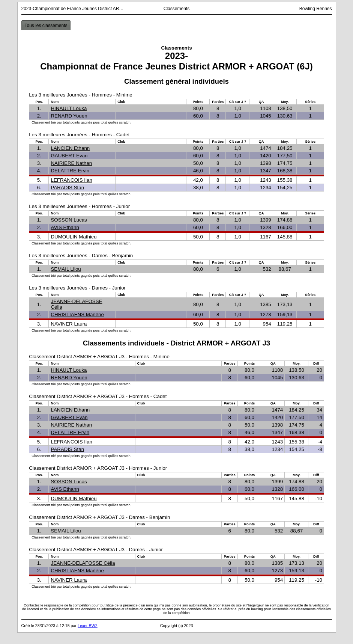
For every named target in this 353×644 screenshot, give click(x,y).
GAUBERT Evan (69, 156)
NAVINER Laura (69, 324)
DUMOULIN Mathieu (74, 237)
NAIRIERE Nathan (71, 163)
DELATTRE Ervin (70, 171)
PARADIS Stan (67, 188)
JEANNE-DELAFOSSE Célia (83, 563)
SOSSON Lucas (69, 220)
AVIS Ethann (65, 227)
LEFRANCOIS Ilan (71, 180)
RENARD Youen (69, 116)
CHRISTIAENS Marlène (77, 314)
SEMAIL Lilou (66, 269)
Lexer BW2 (88, 626)
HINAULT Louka (69, 108)
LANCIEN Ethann (70, 148)
